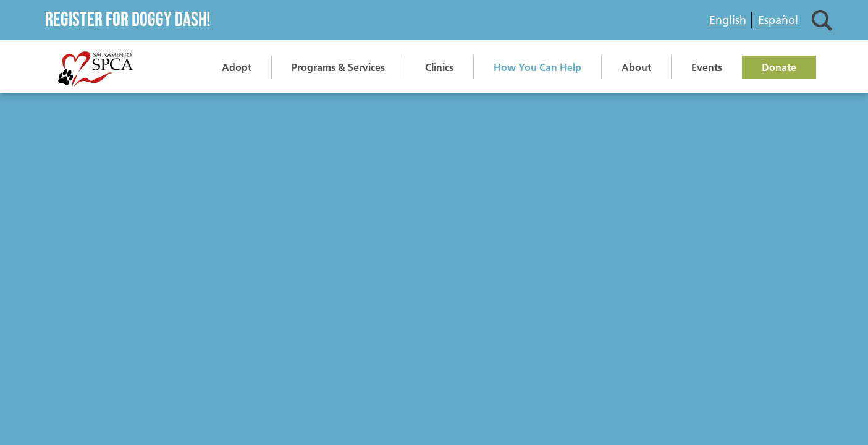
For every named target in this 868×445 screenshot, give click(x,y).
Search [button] (822, 20)
